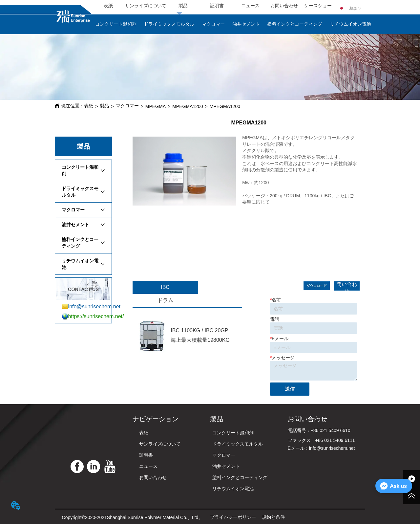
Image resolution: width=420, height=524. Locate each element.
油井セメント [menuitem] (246, 24)
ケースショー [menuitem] (318, 6)
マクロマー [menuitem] (213, 24)
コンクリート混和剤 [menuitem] (116, 24)
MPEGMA (156, 106)
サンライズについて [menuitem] (146, 6)
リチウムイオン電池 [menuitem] (350, 24)
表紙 (89, 106)
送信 (290, 389)
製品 (104, 106)
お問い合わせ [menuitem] (284, 6)
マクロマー (127, 106)
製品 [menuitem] (183, 6)
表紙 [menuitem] (108, 6)
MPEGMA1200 (188, 106)
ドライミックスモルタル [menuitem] (169, 24)
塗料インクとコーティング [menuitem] (295, 24)
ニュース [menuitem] (250, 6)
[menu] (213, 6)
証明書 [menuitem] (217, 6)
